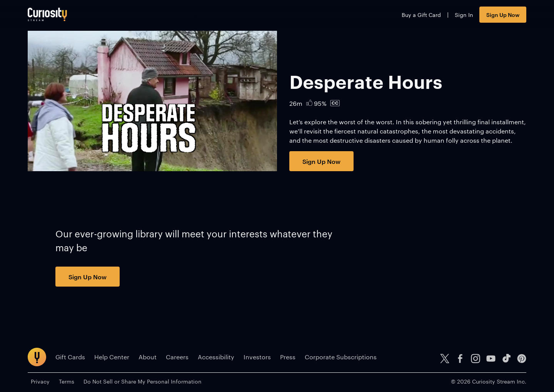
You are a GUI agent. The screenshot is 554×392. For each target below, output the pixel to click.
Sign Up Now (503, 14)
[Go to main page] (47, 14)
